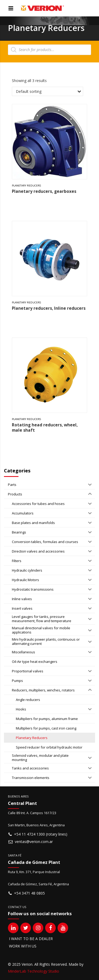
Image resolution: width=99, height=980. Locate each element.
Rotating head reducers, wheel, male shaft (45, 428)
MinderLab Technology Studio (34, 971)
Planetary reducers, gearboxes (44, 191)
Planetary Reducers (26, 186)
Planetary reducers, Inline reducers (49, 308)
